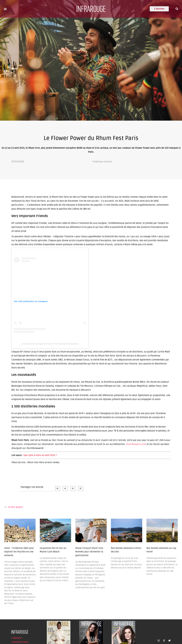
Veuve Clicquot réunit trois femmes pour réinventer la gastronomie (89, 552)
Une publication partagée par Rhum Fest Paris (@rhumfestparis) (50, 344)
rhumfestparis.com (136, 444)
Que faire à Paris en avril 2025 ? (40, 455)
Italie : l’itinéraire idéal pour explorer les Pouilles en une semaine (19, 552)
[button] (5, 9)
